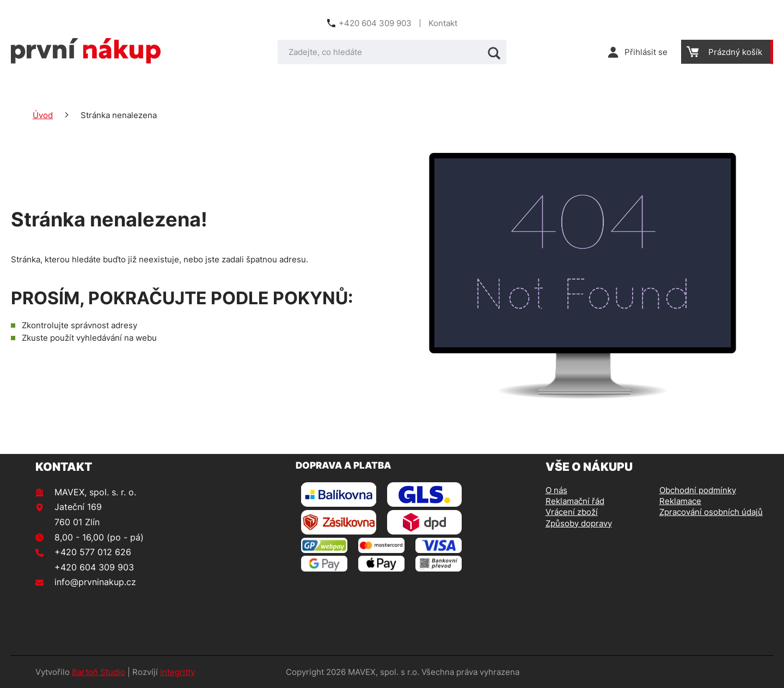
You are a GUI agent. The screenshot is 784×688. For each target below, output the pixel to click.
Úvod (43, 115)
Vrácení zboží (572, 512)
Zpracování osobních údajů (711, 512)
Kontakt (443, 23)
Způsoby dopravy (579, 523)
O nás (556, 490)
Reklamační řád (575, 501)
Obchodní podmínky (698, 490)
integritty (177, 672)
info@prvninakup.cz (95, 582)
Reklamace (680, 501)
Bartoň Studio (99, 672)
